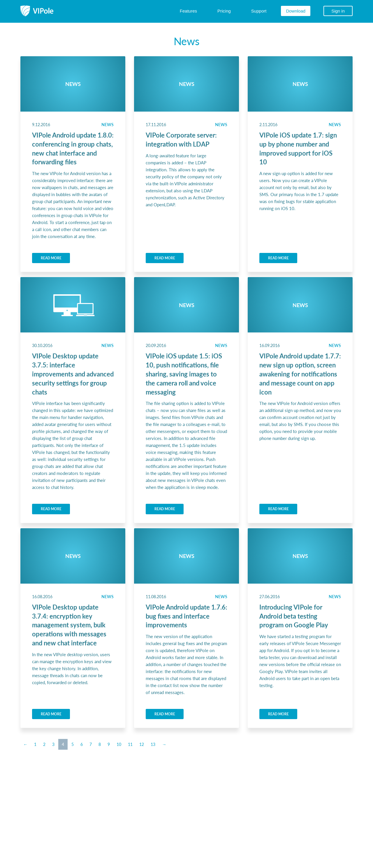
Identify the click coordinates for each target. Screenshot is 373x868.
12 (142, 744)
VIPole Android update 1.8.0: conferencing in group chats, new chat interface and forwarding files (73, 148)
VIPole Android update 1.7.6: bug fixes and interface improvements (186, 616)
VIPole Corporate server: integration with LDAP (181, 139)
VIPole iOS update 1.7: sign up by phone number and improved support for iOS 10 (298, 148)
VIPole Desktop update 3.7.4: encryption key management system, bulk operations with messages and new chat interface (69, 625)
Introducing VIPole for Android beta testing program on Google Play (294, 616)
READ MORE (51, 258)
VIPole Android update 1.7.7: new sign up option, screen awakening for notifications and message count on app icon (300, 374)
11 (130, 744)
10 (119, 744)
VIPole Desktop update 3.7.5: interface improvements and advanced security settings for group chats (73, 374)
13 (153, 744)
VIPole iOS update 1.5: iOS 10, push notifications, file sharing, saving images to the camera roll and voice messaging (184, 374)
